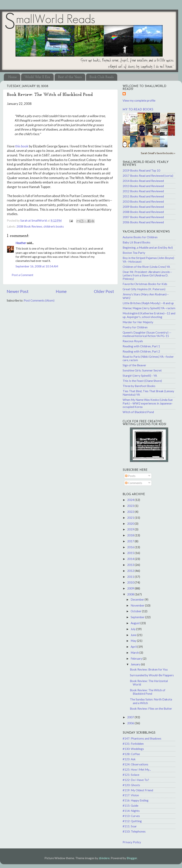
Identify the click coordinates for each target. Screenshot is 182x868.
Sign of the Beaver (134, 365)
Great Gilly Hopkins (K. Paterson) (144, 289)
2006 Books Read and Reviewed (143, 222)
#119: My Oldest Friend (138, 790)
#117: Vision (131, 795)
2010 (131, 582)
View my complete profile (139, 100)
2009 (131, 588)
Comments (134, 483)
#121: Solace (131, 775)
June (134, 635)
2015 (131, 553)
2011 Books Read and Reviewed (143, 196)
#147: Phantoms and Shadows (142, 738)
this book (22, 146)
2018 (131, 535)
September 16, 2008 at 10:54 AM (37, 266)
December (138, 599)
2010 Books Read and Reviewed (143, 201)
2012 (131, 571)
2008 (131, 594)
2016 (131, 547)
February (137, 658)
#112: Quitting (132, 821)
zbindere (104, 858)
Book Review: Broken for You (149, 669)
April (134, 647)
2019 (131, 529)
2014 (131, 559)
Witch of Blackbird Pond (138, 412)
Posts (130, 476)
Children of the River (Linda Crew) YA (146, 267)
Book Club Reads (102, 77)
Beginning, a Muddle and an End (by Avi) (148, 247)
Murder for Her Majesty (138, 322)
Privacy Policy (132, 842)
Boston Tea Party (134, 253)
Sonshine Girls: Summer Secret (142, 370)
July (133, 629)
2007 (131, 717)
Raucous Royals (133, 341)
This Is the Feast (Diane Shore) (142, 381)
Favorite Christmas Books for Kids (145, 284)
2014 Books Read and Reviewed (143, 181)
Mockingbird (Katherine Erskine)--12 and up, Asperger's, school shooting (149, 315)
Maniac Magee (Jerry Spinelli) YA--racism (149, 308)
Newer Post (18, 291)
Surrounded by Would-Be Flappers (152, 675)
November (138, 605)
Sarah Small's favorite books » (158, 153)
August (136, 623)
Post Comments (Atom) (39, 300)
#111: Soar (130, 826)
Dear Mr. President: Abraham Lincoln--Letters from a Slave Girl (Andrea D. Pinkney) (147, 275)
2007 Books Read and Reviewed (143, 217)
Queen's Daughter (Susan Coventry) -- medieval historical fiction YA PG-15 (147, 334)
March (135, 653)
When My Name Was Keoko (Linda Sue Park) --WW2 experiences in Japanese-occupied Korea (148, 403)
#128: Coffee (131, 754)
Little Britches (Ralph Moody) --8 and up (148, 303)
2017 (131, 541)
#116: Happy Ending (136, 800)
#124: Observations (135, 764)
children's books (54, 226)
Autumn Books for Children (140, 237)
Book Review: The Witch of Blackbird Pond (148, 692)
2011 (131, 577)
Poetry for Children (135, 327)
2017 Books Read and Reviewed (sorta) (148, 176)
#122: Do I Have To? (136, 780)
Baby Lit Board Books (136, 242)
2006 (131, 723)
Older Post (104, 291)
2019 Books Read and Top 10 (141, 170)
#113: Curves (131, 816)
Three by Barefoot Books (139, 386)
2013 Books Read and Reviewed (143, 186)
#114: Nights (131, 811)
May (134, 641)
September (138, 617)
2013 (131, 565)
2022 (131, 512)
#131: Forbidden (133, 744)
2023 (131, 506)
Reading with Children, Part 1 (141, 346)
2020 (131, 524)
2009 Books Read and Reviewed (143, 207)
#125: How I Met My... (137, 769)
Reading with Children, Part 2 (141, 351)
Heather (21, 243)
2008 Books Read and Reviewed (143, 212)
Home (12, 77)
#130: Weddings (133, 749)
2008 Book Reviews (29, 226)
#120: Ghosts (131, 785)
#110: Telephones (134, 831)
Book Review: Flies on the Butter (151, 709)
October (136, 611)
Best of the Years (70, 77)
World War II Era (37, 77)
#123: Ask (129, 759)
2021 (131, 518)
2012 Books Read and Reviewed (143, 191)
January (136, 664)
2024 (131, 500)
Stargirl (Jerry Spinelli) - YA (140, 376)
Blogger (132, 858)
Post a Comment (23, 275)
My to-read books (138, 110)
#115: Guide (130, 806)
